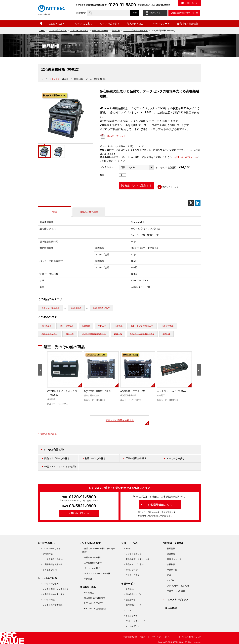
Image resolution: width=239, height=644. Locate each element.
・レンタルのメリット (51, 549)
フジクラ (55, 79)
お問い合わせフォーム (186, 157)
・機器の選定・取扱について (137, 559)
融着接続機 (76, 308)
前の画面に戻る (49, 434)
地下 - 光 (70, 334)
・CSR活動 (170, 580)
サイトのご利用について (190, 637)
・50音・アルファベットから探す (97, 573)
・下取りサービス (132, 616)
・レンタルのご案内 (50, 584)
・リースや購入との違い (52, 559)
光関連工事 (46, 326)
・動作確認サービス (133, 605)
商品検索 (81, 13)
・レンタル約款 (48, 600)
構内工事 (102, 326)
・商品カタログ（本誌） (135, 564)
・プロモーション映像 (175, 591)
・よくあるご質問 (49, 570)
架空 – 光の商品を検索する (120, 420)
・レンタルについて (133, 554)
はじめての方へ (57, 24)
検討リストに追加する (138, 186)
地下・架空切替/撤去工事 (142, 326)
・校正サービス (131, 600)
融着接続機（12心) (102, 308)
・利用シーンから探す (92, 558)
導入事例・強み (135, 24)
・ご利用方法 (47, 554)
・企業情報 (170, 554)
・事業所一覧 (171, 570)
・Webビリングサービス (135, 621)
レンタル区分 (107, 167)
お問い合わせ (191, 3)
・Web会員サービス (133, 594)
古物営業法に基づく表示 (134, 637)
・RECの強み (88, 593)
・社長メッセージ (173, 559)
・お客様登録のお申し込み (53, 594)
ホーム (41, 24)
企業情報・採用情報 (188, 24)
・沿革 (168, 575)
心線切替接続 (167, 326)
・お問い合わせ (131, 570)
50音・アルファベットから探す (61, 467)
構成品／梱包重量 (89, 212)
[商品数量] (123, 175)
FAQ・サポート (161, 24)
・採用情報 (170, 549)
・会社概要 (170, 564)
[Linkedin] (198, 203)
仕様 (55, 212)
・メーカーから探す (91, 568)
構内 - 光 (167, 334)
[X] (191, 203)
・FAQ (127, 549)
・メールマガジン (132, 626)
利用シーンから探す (79, 31)
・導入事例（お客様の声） (94, 598)
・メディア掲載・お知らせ (177, 586)
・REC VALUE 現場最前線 (94, 609)
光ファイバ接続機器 (50, 308)
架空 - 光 (116, 31)
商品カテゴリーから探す (57, 458)
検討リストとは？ (170, 187)
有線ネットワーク (100, 31)
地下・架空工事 (67, 326)
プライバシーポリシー (162, 637)
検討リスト (156, 13)
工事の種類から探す (136, 458)
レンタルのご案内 (83, 24)
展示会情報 (171, 608)
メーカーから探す (176, 458)
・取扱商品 (87, 579)
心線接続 (86, 326)
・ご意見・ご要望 (132, 575)
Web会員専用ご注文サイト (183, 13)
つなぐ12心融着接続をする (136, 31)
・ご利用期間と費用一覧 (52, 564)
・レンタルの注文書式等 (52, 605)
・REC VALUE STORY (92, 603)
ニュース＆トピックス (177, 600)
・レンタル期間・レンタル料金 (55, 589)
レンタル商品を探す (109, 24)
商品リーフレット (116, 136)
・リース (128, 610)
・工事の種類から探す (92, 563)
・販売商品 (129, 589)
